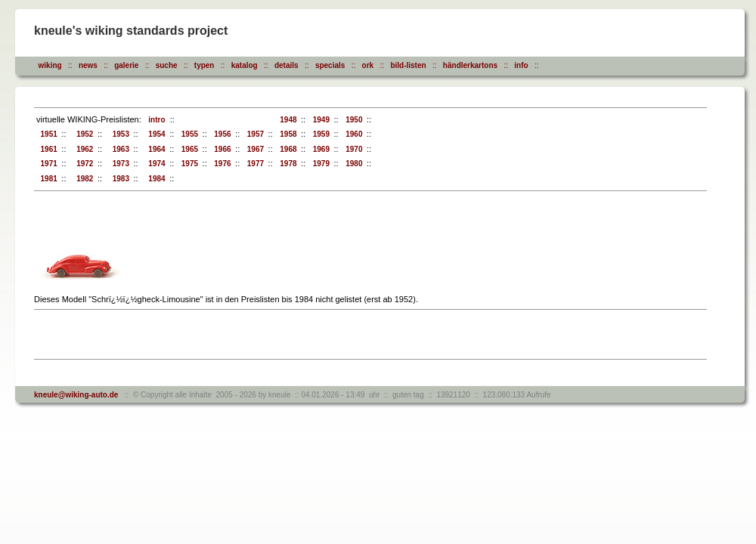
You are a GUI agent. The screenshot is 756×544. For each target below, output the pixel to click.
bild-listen (408, 65)
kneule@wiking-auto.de (76, 395)
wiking (50, 65)
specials (330, 65)
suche (167, 65)
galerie (126, 65)
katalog (245, 65)
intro (155, 120)
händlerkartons (470, 65)
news (88, 65)
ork (368, 65)
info (521, 65)
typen (204, 65)
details (287, 65)
